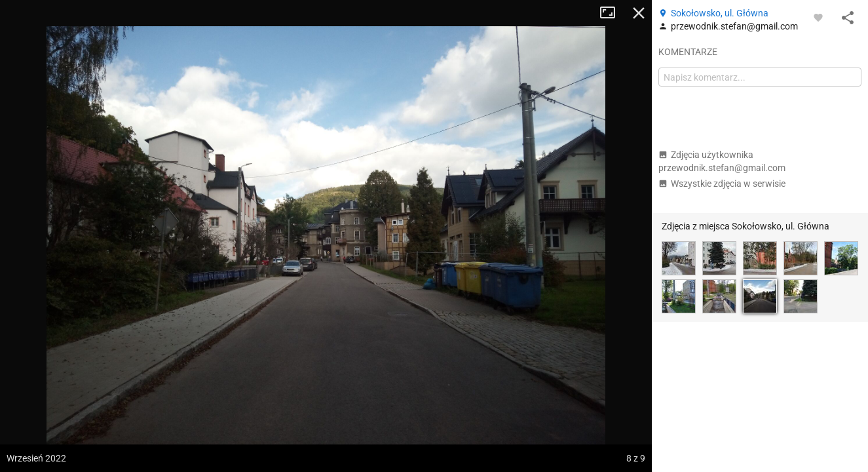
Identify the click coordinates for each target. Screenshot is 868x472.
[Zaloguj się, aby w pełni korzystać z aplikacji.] (818, 17)
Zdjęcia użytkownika (722, 161)
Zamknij (639, 13)
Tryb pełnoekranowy (613, 13)
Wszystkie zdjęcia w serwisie (722, 184)
